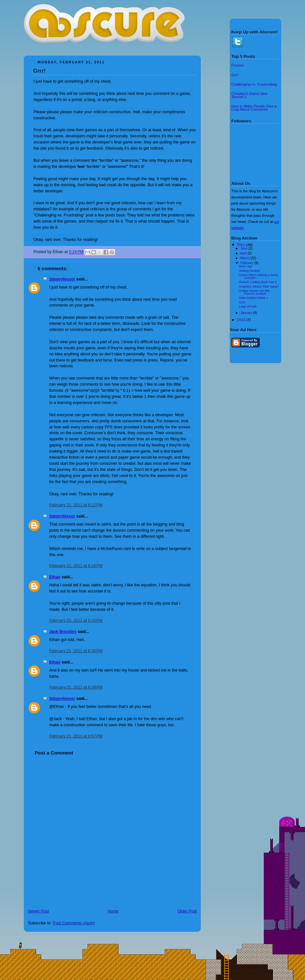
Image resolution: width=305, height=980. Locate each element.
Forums (237, 65)
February (247, 263)
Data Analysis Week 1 (253, 298)
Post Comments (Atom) (74, 923)
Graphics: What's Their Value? (259, 287)
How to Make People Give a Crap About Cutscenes (254, 108)
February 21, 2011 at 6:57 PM (76, 736)
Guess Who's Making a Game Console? (259, 276)
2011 (242, 245)
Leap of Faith (248, 307)
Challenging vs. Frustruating (254, 84)
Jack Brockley (63, 632)
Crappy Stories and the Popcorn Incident (254, 292)
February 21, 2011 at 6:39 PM (76, 687)
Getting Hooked (249, 271)
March (245, 258)
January (247, 313)
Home (113, 911)
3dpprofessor (62, 279)
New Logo (246, 266)
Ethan (55, 577)
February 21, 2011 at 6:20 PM (76, 620)
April (244, 253)
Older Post (187, 911)
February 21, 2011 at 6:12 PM (76, 505)
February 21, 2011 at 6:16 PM (76, 566)
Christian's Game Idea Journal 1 (249, 95)
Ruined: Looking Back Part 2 (258, 282)
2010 (242, 320)
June (244, 248)
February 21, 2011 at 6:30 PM (76, 651)
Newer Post (38, 911)
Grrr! (39, 71)
